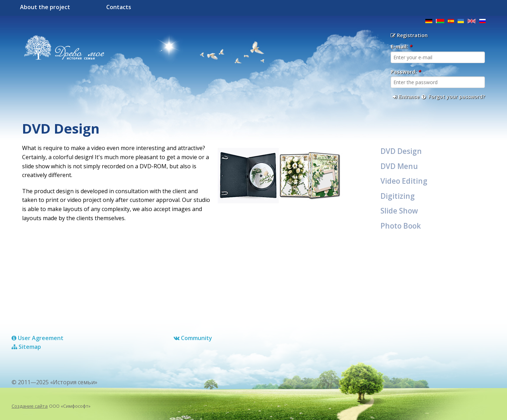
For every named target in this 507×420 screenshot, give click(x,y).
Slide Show (399, 211)
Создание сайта (30, 406)
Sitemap (26, 347)
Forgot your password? (453, 97)
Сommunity (193, 338)
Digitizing (398, 196)
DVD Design (401, 151)
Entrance (406, 97)
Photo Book (401, 226)
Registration (409, 35)
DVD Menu (399, 166)
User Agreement (38, 338)
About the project (45, 7)
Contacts (119, 7)
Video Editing (404, 181)
